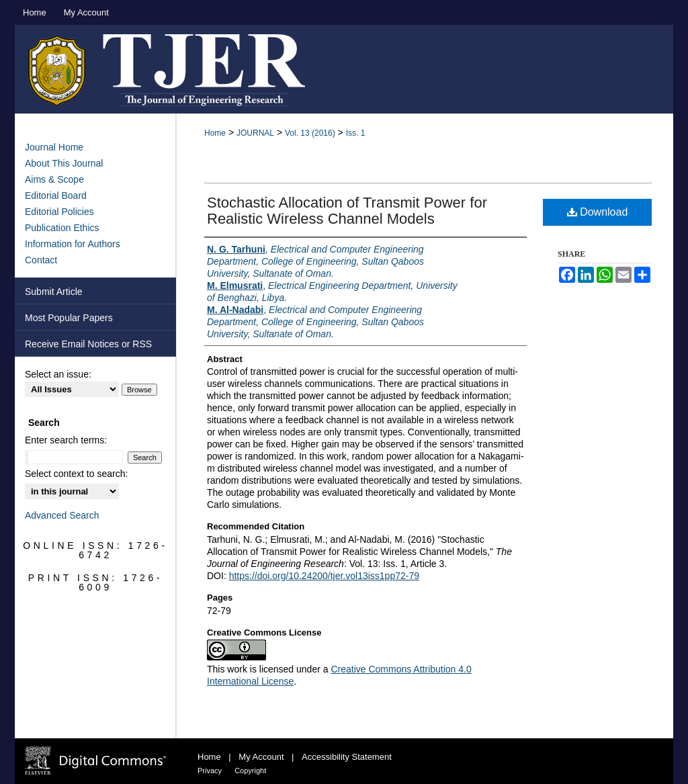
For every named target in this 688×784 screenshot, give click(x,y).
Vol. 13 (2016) (310, 133)
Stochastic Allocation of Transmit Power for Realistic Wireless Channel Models (347, 211)
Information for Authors (73, 244)
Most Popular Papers (69, 318)
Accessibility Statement (347, 757)
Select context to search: (76, 474)
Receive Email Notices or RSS (88, 344)
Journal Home (54, 147)
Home (215, 133)
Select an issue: (58, 374)
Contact (41, 260)
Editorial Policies (59, 212)
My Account (262, 757)
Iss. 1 (356, 133)
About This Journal (64, 163)
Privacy (211, 771)
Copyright (250, 771)
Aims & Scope (54, 179)
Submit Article (54, 292)
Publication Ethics (62, 228)
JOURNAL (255, 133)
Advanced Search (62, 515)
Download (598, 212)
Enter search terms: (66, 440)
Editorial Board (56, 195)
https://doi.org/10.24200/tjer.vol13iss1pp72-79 (324, 576)
